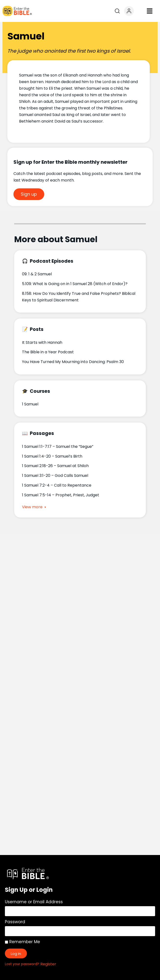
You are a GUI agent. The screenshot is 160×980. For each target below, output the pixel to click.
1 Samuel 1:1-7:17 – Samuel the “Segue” (58, 447)
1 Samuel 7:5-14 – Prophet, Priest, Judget (61, 495)
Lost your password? (22, 964)
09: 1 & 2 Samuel (37, 274)
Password (15, 922)
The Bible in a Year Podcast (48, 352)
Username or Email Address (34, 902)
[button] (150, 11)
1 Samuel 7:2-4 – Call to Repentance (57, 485)
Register (48, 964)
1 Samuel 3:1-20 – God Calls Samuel (55, 476)
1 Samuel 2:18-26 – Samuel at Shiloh (55, 466)
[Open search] (117, 11)
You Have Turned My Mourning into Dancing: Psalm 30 (73, 362)
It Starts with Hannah (42, 342)
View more (32, 507)
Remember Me (22, 942)
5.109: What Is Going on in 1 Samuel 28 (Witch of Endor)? (75, 284)
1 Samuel (30, 404)
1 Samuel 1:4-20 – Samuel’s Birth (52, 456)
